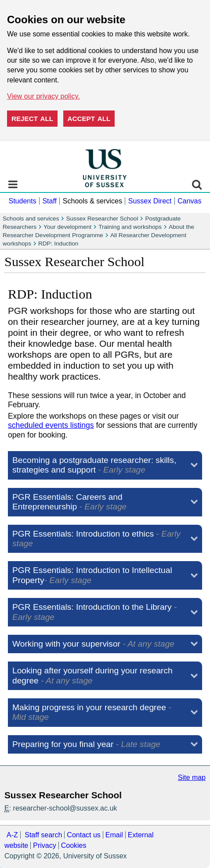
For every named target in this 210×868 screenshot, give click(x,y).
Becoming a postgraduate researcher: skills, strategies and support (94, 465)
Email (114, 835)
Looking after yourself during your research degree (92, 675)
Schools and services (31, 219)
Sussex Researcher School (102, 219)
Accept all (89, 119)
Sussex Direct (150, 201)
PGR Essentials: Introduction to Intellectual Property (92, 575)
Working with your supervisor (93, 644)
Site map (192, 777)
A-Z (12, 835)
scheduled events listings (51, 425)
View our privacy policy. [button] (43, 96)
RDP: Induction (58, 244)
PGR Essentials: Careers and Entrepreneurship (69, 502)
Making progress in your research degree (92, 712)
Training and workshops (130, 227)
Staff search (43, 835)
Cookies (74, 845)
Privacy (44, 845)
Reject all (32, 119)
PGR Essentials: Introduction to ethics (96, 539)
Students (22, 201)
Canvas (189, 201)
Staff (49, 201)
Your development (67, 227)
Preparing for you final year (86, 744)
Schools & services (92, 201)
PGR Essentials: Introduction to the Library (94, 612)
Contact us (83, 835)
